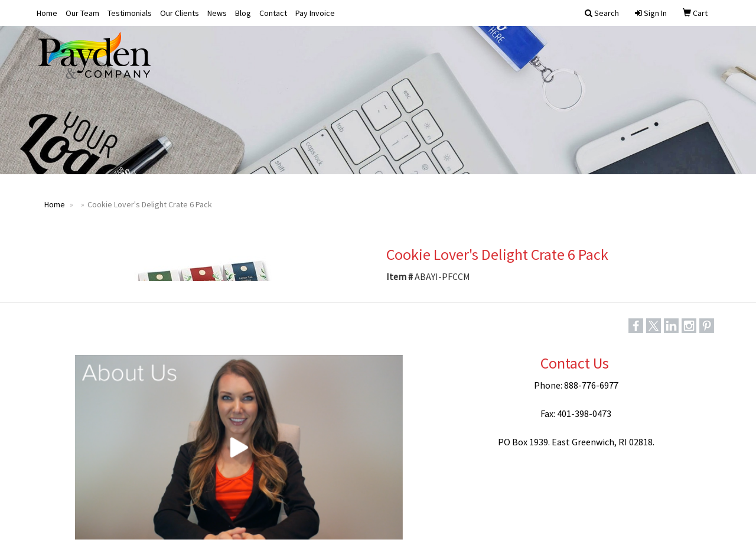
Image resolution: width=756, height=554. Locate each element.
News (217, 13)
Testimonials (130, 13)
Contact (273, 13)
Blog (243, 13)
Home (47, 13)
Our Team (82, 13)
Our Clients (180, 13)
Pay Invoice (315, 13)
